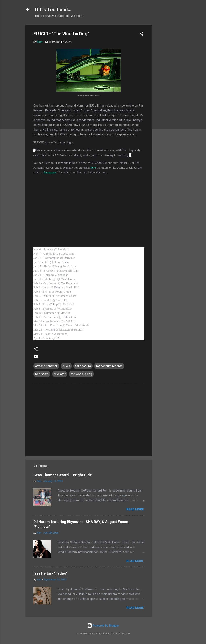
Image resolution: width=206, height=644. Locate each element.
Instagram (50, 172)
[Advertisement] (168, 85)
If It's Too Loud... (53, 10)
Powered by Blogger (103, 626)
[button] (141, 34)
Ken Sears (42, 374)
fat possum (83, 366)
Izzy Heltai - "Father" (50, 573)
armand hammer (46, 366)
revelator (60, 374)
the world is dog (81, 374)
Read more (135, 509)
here (93, 168)
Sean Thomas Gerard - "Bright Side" (63, 475)
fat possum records (109, 366)
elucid (66, 366)
